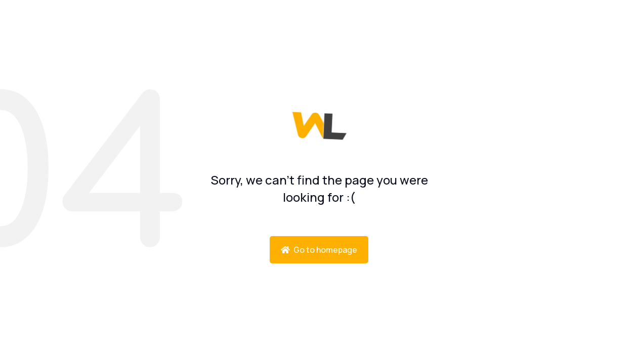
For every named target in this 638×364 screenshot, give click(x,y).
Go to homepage (319, 250)
